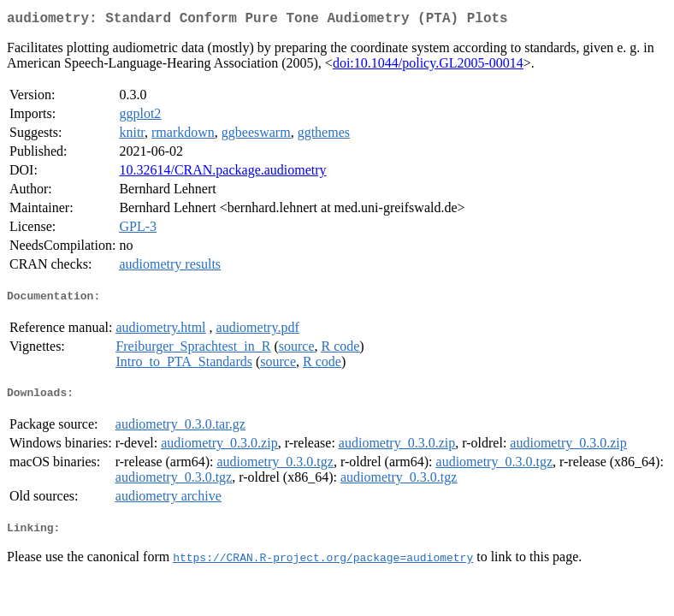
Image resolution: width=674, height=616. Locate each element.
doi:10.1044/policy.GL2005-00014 (428, 66)
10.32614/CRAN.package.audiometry (222, 173)
